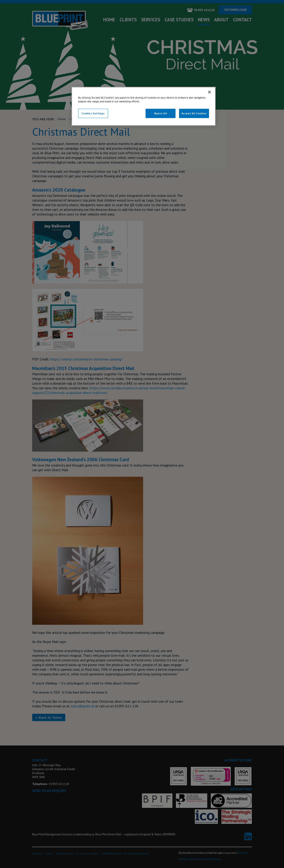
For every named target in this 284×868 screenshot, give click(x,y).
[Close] (209, 92)
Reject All (161, 113)
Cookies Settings (93, 113)
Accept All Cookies (194, 113)
